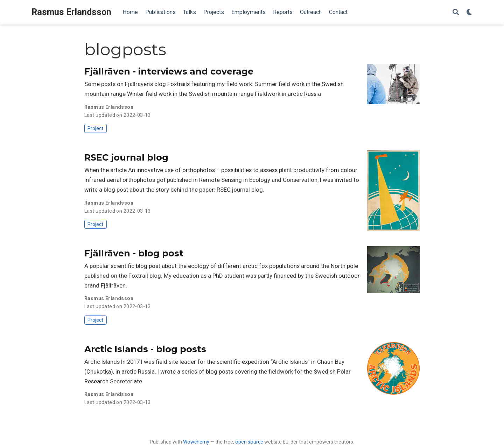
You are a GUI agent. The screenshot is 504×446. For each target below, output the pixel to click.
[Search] (456, 12)
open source (249, 442)
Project (95, 128)
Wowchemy (196, 442)
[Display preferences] (469, 12)
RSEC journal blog (126, 157)
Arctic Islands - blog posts (145, 349)
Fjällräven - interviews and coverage (169, 71)
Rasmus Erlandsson (71, 12)
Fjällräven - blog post (134, 253)
